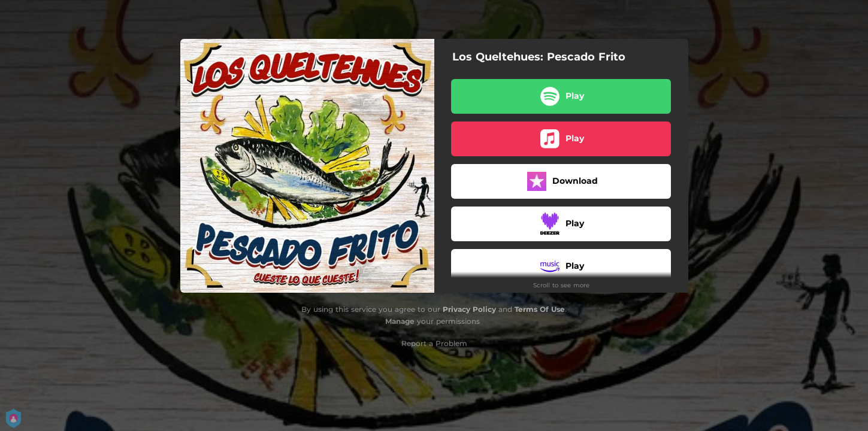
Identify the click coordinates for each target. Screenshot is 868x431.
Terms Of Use (540, 309)
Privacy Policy (469, 309)
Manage (400, 321)
